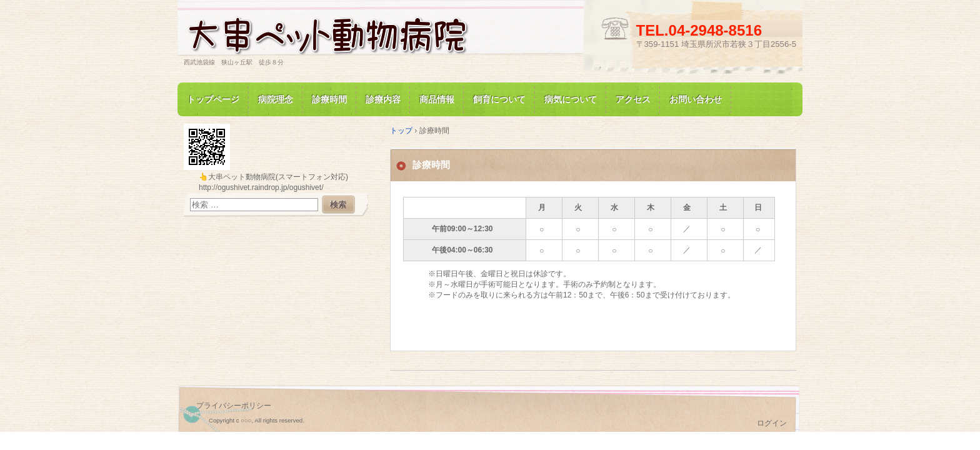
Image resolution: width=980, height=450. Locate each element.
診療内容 (383, 99)
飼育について (499, 99)
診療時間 (329, 99)
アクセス (633, 99)
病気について (571, 99)
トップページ (213, 99)
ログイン (772, 423)
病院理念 (276, 99)
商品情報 (437, 99)
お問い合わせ (696, 99)
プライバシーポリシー (234, 406)
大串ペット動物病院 (327, 33)
